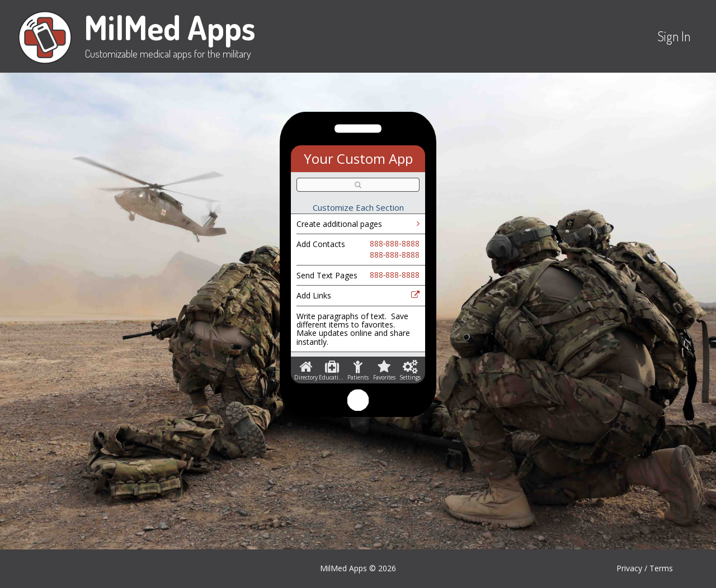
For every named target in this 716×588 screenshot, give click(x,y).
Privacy (629, 568)
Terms (661, 568)
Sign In (674, 36)
